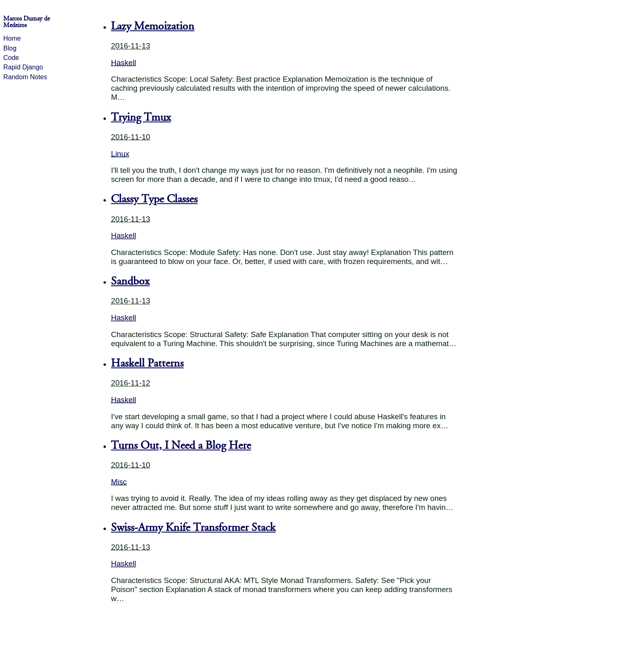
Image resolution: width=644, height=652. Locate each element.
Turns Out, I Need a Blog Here (181, 445)
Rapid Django (23, 67)
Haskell (123, 63)
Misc (119, 482)
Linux (120, 154)
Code (11, 58)
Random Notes (25, 77)
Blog (10, 48)
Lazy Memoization (153, 26)
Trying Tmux (141, 117)
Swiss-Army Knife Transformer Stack (193, 528)
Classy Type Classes (154, 199)
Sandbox (130, 281)
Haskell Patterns (147, 363)
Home (12, 38)
